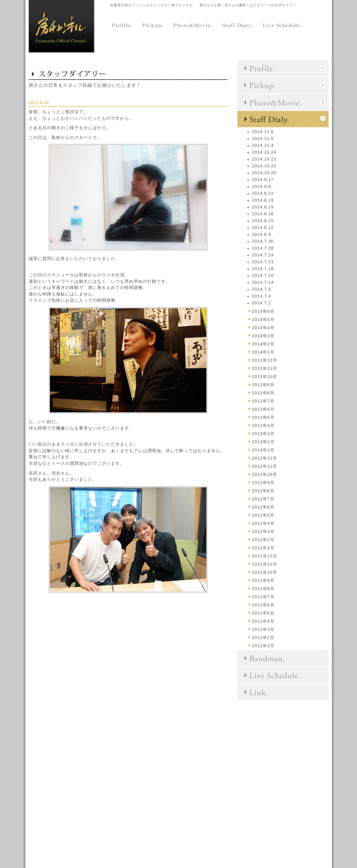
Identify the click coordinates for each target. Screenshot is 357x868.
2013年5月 (263, 417)
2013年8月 (263, 393)
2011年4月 (263, 621)
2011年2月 (263, 638)
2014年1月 (263, 352)
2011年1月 (263, 646)
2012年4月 (263, 523)
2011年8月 (263, 589)
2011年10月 (265, 572)
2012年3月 (263, 532)
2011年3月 (263, 629)
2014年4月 (263, 328)
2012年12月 (265, 458)
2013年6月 (263, 409)
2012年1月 (263, 548)
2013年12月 (265, 360)
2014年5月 (263, 320)
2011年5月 (263, 613)
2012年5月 (263, 515)
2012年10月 (265, 474)
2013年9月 (263, 385)
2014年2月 (263, 344)
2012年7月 (263, 499)
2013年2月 (263, 442)
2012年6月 (263, 507)
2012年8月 (263, 491)
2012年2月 (263, 540)
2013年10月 (265, 377)
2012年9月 (263, 483)
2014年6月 (263, 311)
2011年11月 (265, 564)
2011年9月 (263, 580)
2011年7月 (263, 597)
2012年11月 (265, 466)
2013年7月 (263, 401)
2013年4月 (263, 426)
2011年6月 (263, 605)
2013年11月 (265, 368)
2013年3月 (263, 434)
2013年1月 (263, 450)
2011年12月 (265, 556)
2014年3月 (263, 336)
